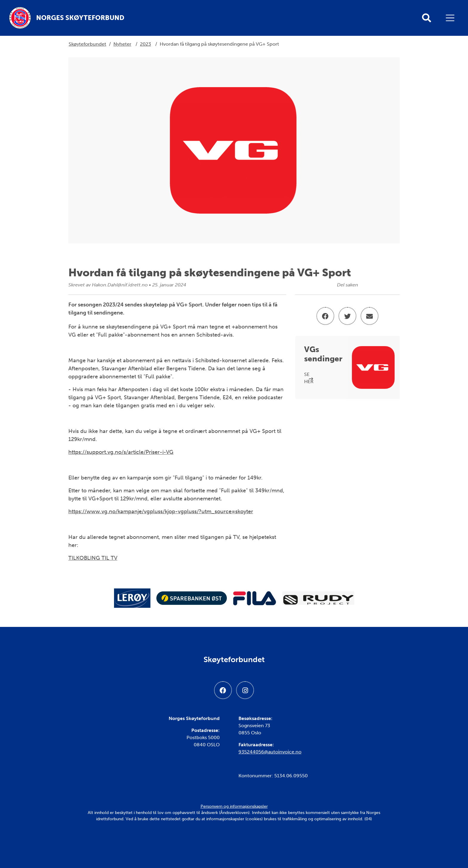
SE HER (309, 378)
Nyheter (122, 44)
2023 (146, 44)
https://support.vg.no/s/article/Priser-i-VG (121, 452)
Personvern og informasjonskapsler (234, 806)
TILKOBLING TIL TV (93, 558)
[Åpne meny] (452, 18)
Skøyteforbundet (87, 44)
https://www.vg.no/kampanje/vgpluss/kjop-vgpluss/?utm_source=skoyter (161, 511)
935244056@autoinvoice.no (270, 752)
